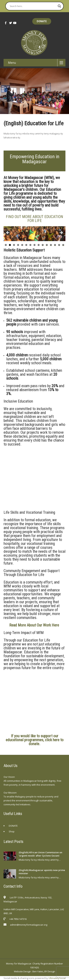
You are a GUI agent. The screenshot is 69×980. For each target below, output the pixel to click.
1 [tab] (6, 245)
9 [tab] (39, 245)
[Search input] (33, 6)
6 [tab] (26, 245)
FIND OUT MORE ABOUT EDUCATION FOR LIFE (34, 219)
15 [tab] (63, 245)
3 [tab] (14, 245)
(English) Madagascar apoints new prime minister (42, 872)
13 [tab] (55, 245)
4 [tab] (18, 245)
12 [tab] (51, 245)
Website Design (22, 971)
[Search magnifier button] (59, 6)
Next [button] (61, 233)
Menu (12, 63)
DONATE (42, 21)
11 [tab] (47, 245)
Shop (12, 831)
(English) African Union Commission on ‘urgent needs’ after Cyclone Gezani (40, 854)
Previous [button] (8, 233)
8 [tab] (34, 245)
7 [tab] (30, 245)
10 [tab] (43, 245)
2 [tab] (10, 245)
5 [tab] (22, 245)
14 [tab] (59, 245)
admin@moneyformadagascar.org (29, 925)
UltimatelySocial (57, 978)
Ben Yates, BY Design (44, 971)
